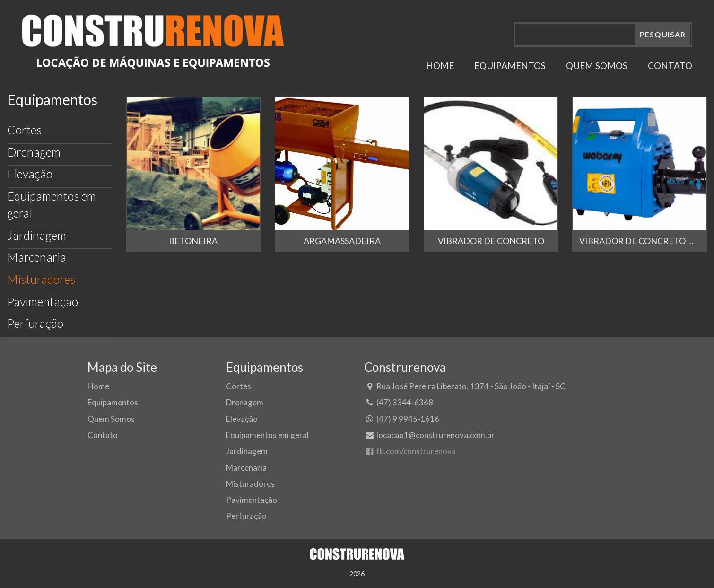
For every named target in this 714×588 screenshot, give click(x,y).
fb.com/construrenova (410, 451)
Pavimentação (43, 301)
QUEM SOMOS (597, 66)
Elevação (30, 174)
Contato (103, 435)
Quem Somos (111, 419)
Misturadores (41, 279)
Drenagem (34, 152)
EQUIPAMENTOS (510, 66)
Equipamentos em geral (52, 204)
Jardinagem (37, 235)
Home (98, 386)
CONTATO (670, 66)
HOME (440, 66)
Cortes (24, 130)
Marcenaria (37, 257)
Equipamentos (113, 402)
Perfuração (35, 323)
